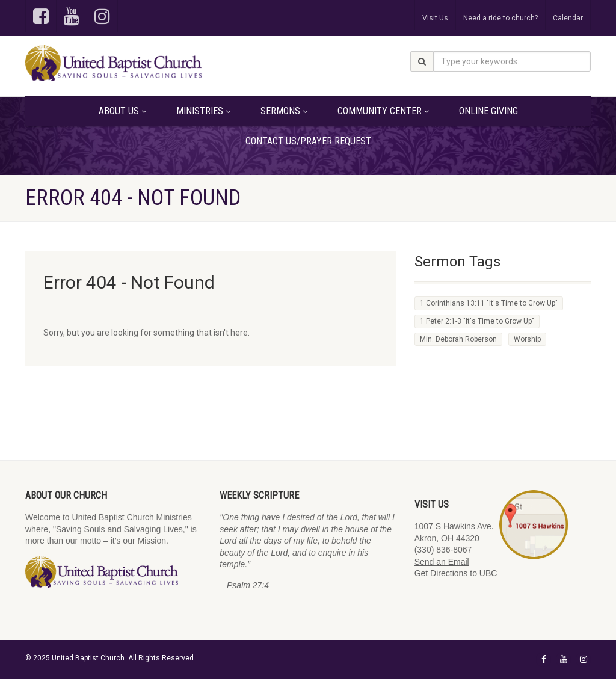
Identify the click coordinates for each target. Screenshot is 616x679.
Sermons (284, 111)
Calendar (568, 18)
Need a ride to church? (500, 18)
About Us (122, 111)
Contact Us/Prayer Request (308, 141)
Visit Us (435, 18)
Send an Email (442, 562)
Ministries (203, 111)
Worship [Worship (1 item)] (527, 339)
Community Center (383, 111)
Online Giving (488, 111)
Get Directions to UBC (456, 573)
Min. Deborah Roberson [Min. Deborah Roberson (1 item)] (458, 339)
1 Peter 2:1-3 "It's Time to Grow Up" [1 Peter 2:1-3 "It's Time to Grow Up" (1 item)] (477, 321)
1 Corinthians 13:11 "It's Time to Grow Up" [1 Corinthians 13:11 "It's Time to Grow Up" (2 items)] (489, 303)
